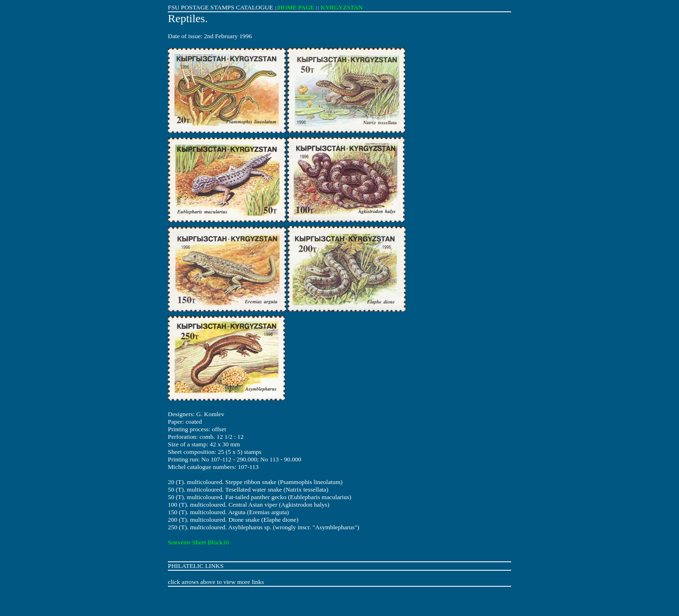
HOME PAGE (296, 7)
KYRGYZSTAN (342, 7)
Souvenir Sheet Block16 (199, 542)
